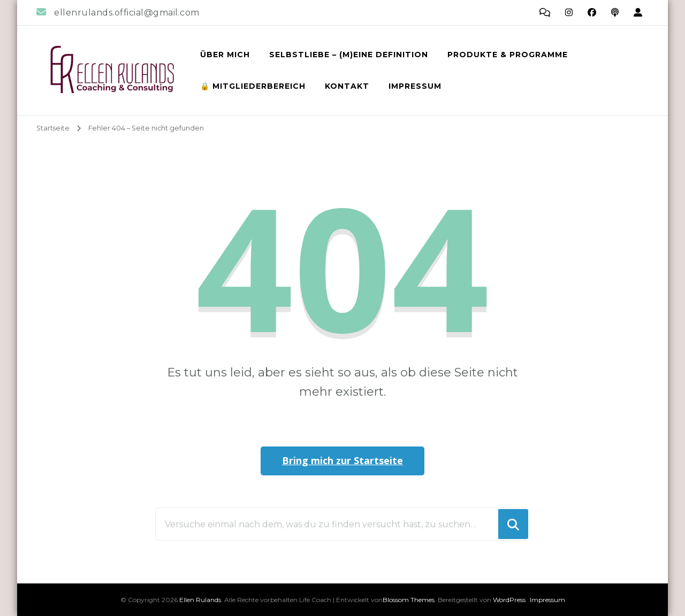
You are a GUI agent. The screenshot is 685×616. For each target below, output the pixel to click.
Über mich (225, 55)
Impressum (415, 86)
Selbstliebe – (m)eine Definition (349, 55)
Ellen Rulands (200, 600)
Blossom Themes (409, 600)
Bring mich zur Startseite (342, 460)
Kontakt (347, 86)
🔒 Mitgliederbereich (253, 86)
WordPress (509, 600)
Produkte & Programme (508, 55)
